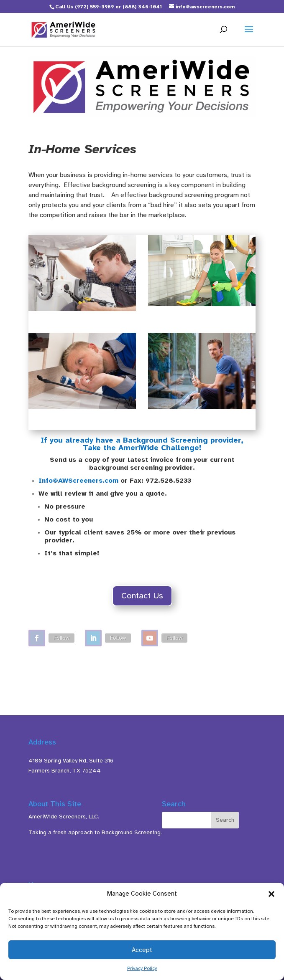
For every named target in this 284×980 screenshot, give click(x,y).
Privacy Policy (142, 968)
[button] (271, 894)
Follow (61, 638)
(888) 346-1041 (142, 7)
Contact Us (142, 596)
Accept (142, 950)
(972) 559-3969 (94, 7)
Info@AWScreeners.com (78, 481)
